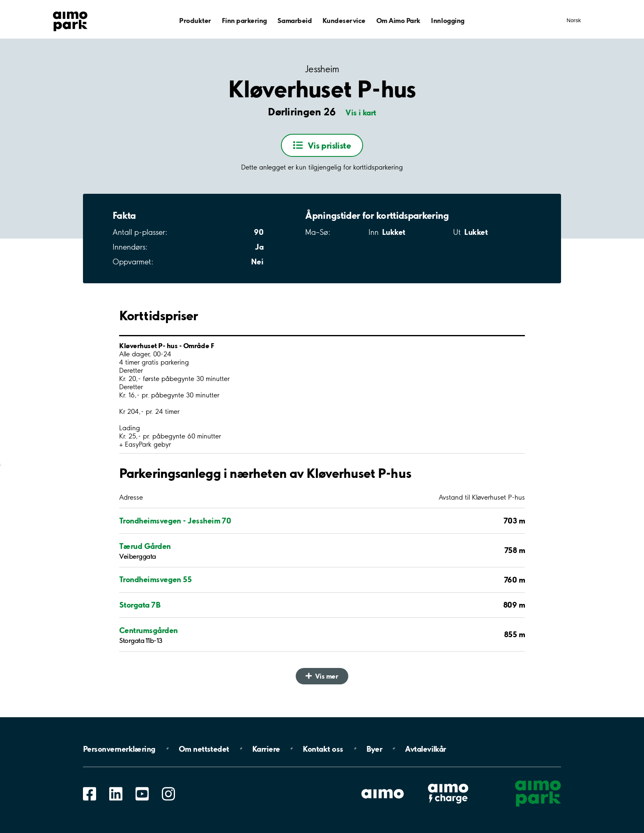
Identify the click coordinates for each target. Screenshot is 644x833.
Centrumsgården (148, 630)
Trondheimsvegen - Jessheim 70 (175, 521)
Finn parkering (244, 20)
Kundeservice (344, 20)
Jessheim (322, 69)
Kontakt (323, 748)
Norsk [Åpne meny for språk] (574, 20)
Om (204, 748)
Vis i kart (361, 112)
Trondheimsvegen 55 (155, 579)
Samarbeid (294, 20)
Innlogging (447, 20)
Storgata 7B (140, 605)
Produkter (195, 20)
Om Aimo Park (398, 20)
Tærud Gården (145, 546)
